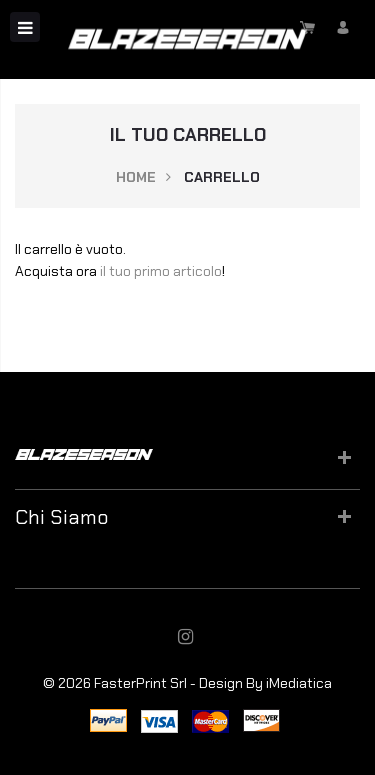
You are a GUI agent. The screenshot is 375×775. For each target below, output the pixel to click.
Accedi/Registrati (342, 27)
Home (136, 177)
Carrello (307, 27)
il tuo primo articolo (161, 271)
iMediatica (299, 683)
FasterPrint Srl (140, 683)
